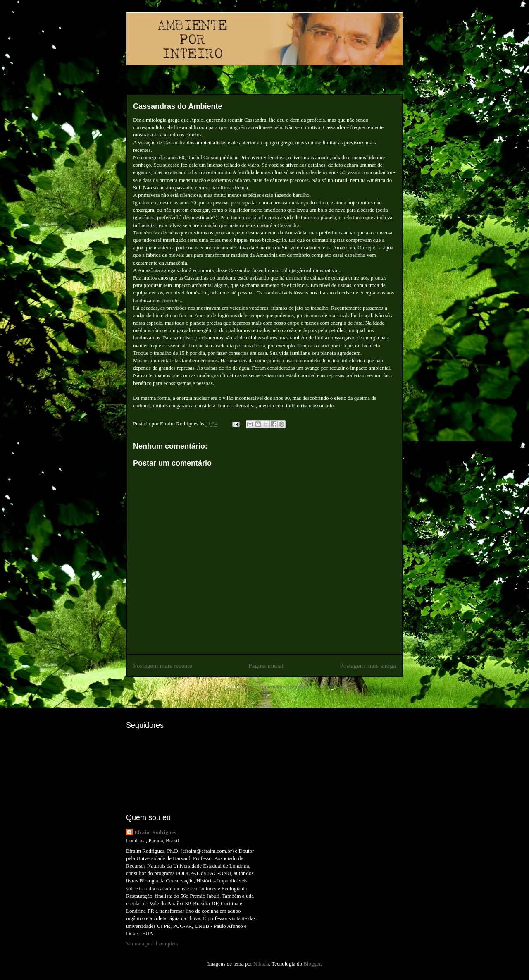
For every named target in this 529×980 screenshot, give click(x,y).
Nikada (261, 964)
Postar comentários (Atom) (274, 687)
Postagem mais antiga (368, 666)
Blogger (312, 964)
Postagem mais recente (163, 666)
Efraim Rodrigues (155, 832)
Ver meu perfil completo (152, 943)
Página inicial (266, 666)
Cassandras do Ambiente (178, 106)
